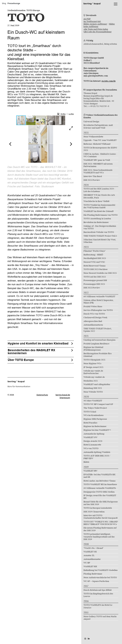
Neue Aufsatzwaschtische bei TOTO (100, 578)
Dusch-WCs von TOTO (94, 314)
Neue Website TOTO (93, 392)
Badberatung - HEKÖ (93, 255)
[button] (31, 120)
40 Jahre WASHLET (93, 401)
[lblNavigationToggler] (116, 4)
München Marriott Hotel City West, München (100, 241)
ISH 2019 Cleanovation (94, 512)
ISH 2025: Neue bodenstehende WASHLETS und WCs (98, 171)
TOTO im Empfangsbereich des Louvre (98, 595)
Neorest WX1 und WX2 (94, 262)
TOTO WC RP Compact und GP (98, 404)
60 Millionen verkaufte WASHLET (99, 297)
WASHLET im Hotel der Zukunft (99, 211)
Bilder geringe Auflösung (95, 24)
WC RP (87, 563)
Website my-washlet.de (94, 377)
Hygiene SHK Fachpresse (95, 419)
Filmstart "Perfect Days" (95, 251)
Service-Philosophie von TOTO (98, 310)
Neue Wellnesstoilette (93, 137)
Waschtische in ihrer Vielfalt (96, 201)
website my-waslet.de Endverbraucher (93, 372)
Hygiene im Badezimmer (95, 426)
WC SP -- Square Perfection (96, 581)
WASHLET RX (90, 567)
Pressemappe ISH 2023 (94, 284)
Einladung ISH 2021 (93, 388)
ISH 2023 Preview (92, 288)
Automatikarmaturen (93, 325)
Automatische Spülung (94, 434)
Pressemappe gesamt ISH (95, 280)
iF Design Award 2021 (93, 367)
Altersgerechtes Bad (93, 321)
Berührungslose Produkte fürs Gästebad (98, 355)
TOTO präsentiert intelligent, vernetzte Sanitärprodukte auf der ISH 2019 (99, 537)
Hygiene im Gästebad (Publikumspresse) (93, 349)
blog (4, 3)
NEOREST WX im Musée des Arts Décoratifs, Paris (99, 196)
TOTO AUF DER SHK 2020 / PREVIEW (97, 457)
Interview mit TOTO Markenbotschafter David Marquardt (101, 517)
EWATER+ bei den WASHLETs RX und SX (99, 476)
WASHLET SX (90, 552)
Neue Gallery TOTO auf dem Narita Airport (100, 618)
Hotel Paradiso (90, 423)
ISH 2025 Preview (92, 180)
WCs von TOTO (91, 448)
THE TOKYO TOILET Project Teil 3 (100, 236)
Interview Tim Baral (93, 176)
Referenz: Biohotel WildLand (97, 144)
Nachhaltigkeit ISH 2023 (95, 258)
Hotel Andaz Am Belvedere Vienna (99, 481)
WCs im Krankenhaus (94, 415)
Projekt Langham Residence (96, 344)
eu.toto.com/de (109, 81)
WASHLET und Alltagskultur (97, 384)
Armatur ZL (89, 555)
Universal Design (91, 122)
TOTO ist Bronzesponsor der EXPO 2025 (100, 149)
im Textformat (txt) (92, 21)
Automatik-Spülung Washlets (97, 452)
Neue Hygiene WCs (92, 364)
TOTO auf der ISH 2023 (95, 277)
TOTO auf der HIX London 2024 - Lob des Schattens (99, 190)
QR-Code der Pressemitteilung (98, 32)
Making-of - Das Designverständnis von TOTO (100, 227)
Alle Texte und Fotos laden (96, 29)
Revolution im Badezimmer (96, 222)
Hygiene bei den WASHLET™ (97, 430)
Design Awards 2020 (93, 441)
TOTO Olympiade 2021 (94, 360)
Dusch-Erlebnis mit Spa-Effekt (98, 590)
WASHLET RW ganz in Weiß (97, 160)
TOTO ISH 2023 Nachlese (96, 269)
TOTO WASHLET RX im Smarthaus (100, 484)
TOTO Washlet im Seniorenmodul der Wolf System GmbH (99, 206)
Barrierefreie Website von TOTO (99, 232)
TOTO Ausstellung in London (97, 219)
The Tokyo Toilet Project (95, 408)
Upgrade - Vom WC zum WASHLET (100, 140)
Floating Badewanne (93, 574)
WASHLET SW (90, 437)
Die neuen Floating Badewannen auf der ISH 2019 (100, 529)
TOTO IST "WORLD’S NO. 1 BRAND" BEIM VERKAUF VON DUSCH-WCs (101, 523)
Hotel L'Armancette (92, 445)
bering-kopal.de (63, 395)
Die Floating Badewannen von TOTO (101, 215)
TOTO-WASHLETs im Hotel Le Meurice (98, 606)
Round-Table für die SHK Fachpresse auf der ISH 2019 (101, 503)
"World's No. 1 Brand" (94, 548)
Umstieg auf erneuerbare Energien (99, 340)
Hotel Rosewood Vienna (94, 266)
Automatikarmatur (92, 559)
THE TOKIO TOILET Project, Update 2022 (98, 330)
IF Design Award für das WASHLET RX (100, 497)
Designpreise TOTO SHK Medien (99, 492)
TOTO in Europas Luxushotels (98, 508)
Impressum (65, 398)
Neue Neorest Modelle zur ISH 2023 (100, 273)
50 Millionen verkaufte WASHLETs (100, 488)
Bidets (86, 462)
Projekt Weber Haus (93, 307)
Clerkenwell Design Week (95, 318)
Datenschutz (42, 395)
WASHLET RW (90, 471)
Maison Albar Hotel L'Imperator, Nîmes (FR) (99, 302)
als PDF (87, 19)
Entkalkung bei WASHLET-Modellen (101, 570)
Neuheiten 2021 (91, 381)
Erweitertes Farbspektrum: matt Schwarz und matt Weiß (98, 126)
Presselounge (14, 3)
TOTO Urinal (90, 412)
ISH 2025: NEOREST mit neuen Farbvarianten (98, 165)
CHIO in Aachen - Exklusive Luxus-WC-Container (100, 155)
